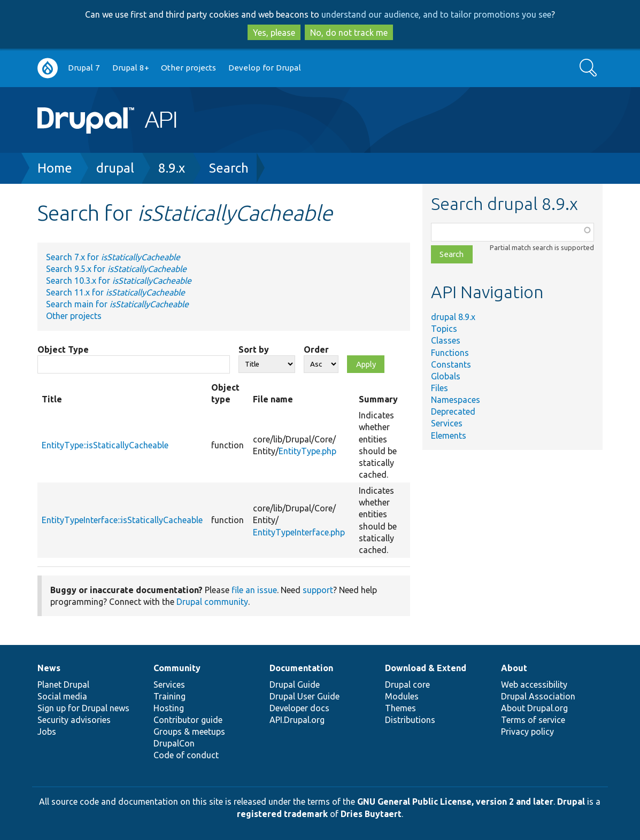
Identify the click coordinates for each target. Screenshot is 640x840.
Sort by (254, 349)
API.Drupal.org (297, 720)
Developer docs (299, 708)
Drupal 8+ (131, 68)
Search (229, 168)
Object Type (63, 349)
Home (55, 168)
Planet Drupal (63, 685)
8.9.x (172, 168)
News (49, 668)
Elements (449, 435)
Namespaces (456, 400)
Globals (446, 376)
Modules (402, 696)
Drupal (571, 802)
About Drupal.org (534, 708)
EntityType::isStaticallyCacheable (105, 445)
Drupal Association (538, 696)
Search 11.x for (115, 292)
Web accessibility (534, 685)
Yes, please (274, 33)
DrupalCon (174, 743)
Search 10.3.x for (119, 281)
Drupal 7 (84, 68)
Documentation (301, 668)
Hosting (169, 708)
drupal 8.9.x (453, 317)
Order (316, 349)
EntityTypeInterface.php (299, 532)
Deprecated (453, 411)
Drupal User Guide (304, 696)
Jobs (47, 732)
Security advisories (74, 720)
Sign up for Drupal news (83, 708)
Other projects (188, 68)
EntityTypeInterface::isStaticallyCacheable (122, 520)
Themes (400, 708)
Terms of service (533, 720)
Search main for (117, 304)
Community (177, 668)
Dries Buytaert (371, 814)
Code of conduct (186, 755)
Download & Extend (426, 668)
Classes (446, 340)
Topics (444, 329)
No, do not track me (349, 33)
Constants (451, 364)
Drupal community (212, 602)
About (514, 668)
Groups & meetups (189, 732)
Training (169, 696)
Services (447, 423)
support (318, 590)
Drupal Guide (295, 685)
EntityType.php (307, 451)
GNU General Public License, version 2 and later (455, 802)
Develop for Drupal (265, 68)
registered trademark (282, 814)
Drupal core (407, 685)
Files (439, 388)
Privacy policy (527, 732)
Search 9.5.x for (116, 269)
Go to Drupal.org (48, 68)
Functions (450, 353)
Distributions (410, 720)
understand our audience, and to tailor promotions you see (436, 14)
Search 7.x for (113, 257)
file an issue (254, 590)
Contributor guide (188, 720)
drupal (115, 168)
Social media (62, 696)
